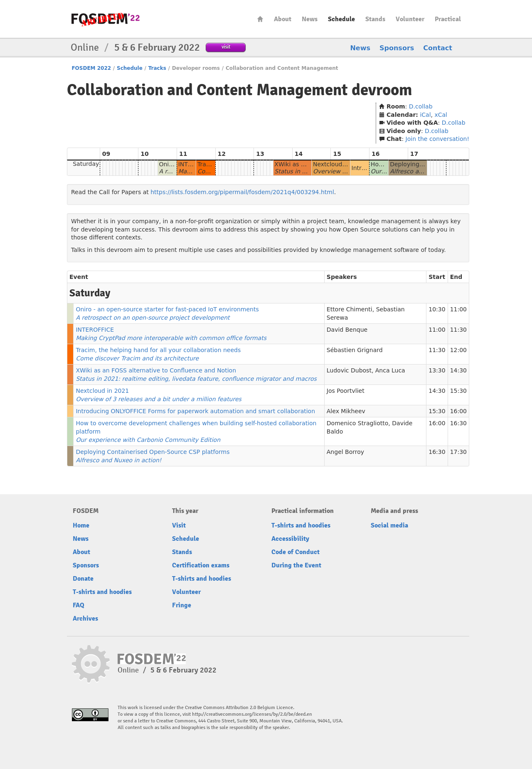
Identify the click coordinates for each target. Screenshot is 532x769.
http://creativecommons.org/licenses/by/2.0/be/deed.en (252, 714)
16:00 (458, 411)
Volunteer (410, 19)
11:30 (458, 330)
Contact (438, 48)
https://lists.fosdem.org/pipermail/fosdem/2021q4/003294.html (242, 192)
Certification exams (201, 565)
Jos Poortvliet (346, 391)
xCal (441, 115)
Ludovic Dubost (349, 370)
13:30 (437, 370)
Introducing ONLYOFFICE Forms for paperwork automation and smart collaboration (195, 411)
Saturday (86, 164)
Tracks (157, 68)
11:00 (458, 309)
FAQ (79, 605)
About (283, 19)
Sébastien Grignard (355, 350)
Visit (179, 525)
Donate (83, 579)
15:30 (458, 391)
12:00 (458, 350)
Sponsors (397, 48)
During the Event (296, 565)
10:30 (437, 309)
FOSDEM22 (106, 19)
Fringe (182, 605)
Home (260, 19)
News (310, 19)
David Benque (347, 330)
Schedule (341, 19)
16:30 (458, 423)
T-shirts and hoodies (102, 592)
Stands (375, 19)
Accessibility (290, 539)
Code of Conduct (296, 552)
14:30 (458, 370)
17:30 (458, 452)
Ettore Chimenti (350, 309)
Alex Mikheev (346, 411)
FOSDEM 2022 (91, 68)
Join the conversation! (437, 139)
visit (226, 47)
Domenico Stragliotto (358, 423)
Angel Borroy (345, 452)
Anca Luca (390, 370)
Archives (85, 619)
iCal (425, 115)
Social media (389, 525)
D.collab (421, 106)
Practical (448, 19)
